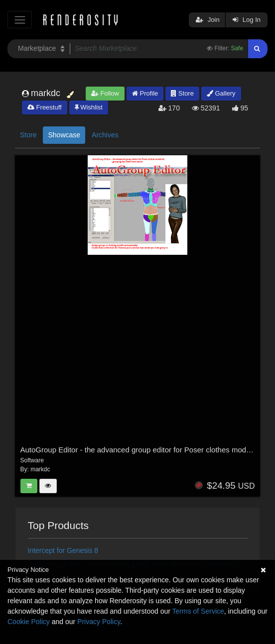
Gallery (221, 93)
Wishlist (89, 107)
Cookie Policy (29, 622)
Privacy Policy (99, 622)
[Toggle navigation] (20, 20)
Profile (145, 93)
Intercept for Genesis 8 (63, 550)
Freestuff (45, 107)
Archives (105, 135)
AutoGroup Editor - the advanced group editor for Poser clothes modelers (141, 450)
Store (182, 93)
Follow (105, 93)
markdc (40, 469)
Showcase (64, 135)
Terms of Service (198, 611)
